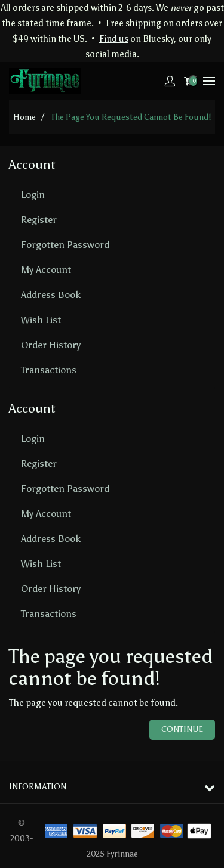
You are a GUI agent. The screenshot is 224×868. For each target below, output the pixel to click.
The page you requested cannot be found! (131, 117)
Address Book (51, 295)
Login (33, 195)
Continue (182, 729)
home (24, 117)
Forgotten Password (65, 245)
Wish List (41, 320)
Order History (51, 345)
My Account (46, 270)
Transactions (49, 370)
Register (39, 220)
